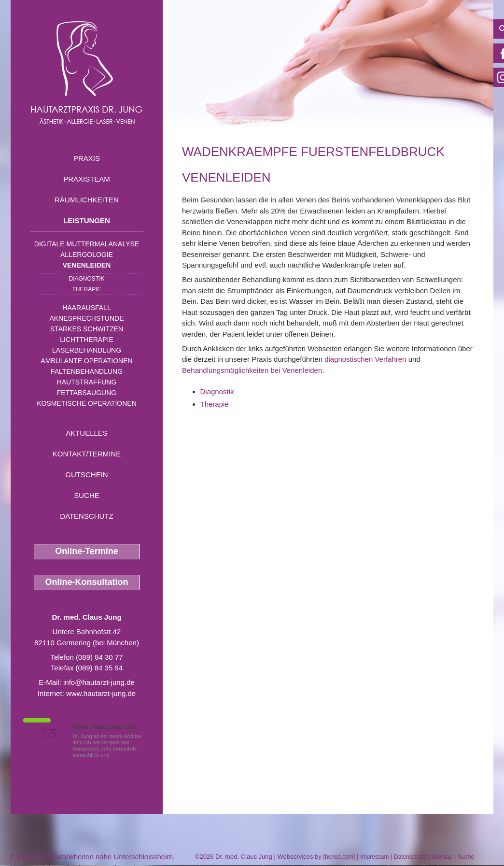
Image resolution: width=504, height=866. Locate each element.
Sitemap (442, 857)
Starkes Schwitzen (87, 329)
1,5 (47, 733)
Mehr (124, 755)
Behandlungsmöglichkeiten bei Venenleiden (252, 370)
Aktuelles (87, 433)
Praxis (87, 158)
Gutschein (86, 475)
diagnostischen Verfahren (365, 359)
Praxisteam (87, 179)
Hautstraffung (87, 382)
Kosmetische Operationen (87, 403)
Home (190, 122)
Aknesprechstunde (86, 318)
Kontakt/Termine (87, 454)
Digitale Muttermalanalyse (87, 244)
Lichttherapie (86, 340)
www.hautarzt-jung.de (101, 693)
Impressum (374, 857)
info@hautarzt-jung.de (99, 682)
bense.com (339, 857)
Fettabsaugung (87, 393)
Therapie (86, 289)
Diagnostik (86, 279)
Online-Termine (87, 551)
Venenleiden (87, 265)
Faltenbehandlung (87, 371)
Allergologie (87, 255)
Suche (87, 495)
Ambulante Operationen (86, 361)
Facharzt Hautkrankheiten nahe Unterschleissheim (92, 857)
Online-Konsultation (87, 582)
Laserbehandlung (87, 350)
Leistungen (87, 220)
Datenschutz (87, 516)
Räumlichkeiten (87, 200)
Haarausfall (86, 308)
